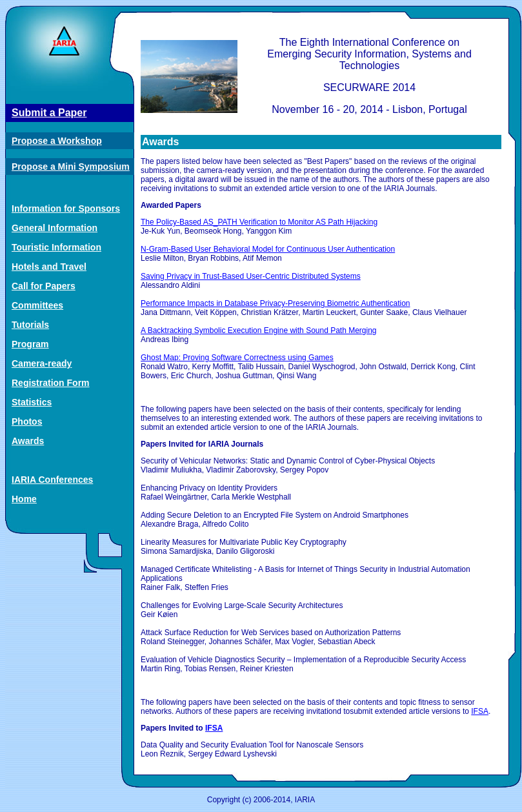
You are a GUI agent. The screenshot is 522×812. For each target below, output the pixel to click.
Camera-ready (42, 363)
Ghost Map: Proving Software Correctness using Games (237, 358)
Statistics (32, 402)
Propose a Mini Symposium (71, 167)
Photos (27, 421)
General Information (55, 228)
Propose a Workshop (57, 141)
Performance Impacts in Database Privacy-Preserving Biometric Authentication (276, 303)
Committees (37, 305)
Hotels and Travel (49, 267)
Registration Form (51, 383)
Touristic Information (56, 247)
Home (24, 499)
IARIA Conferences (52, 480)
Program (30, 344)
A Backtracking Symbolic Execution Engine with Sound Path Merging (259, 330)
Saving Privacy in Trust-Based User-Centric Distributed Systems (251, 276)
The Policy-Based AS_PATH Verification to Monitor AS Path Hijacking (259, 222)
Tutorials (30, 325)
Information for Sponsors (66, 208)
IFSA (480, 711)
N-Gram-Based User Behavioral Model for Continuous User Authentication (268, 249)
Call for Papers (44, 286)
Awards (28, 441)
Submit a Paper (49, 113)
